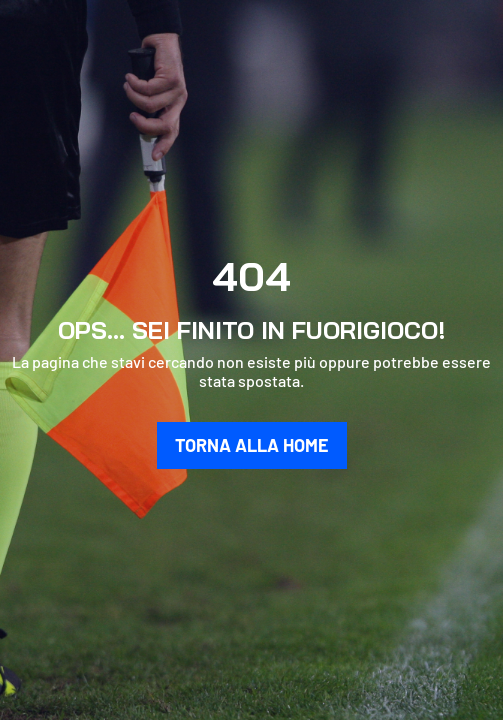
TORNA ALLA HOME (252, 445)
